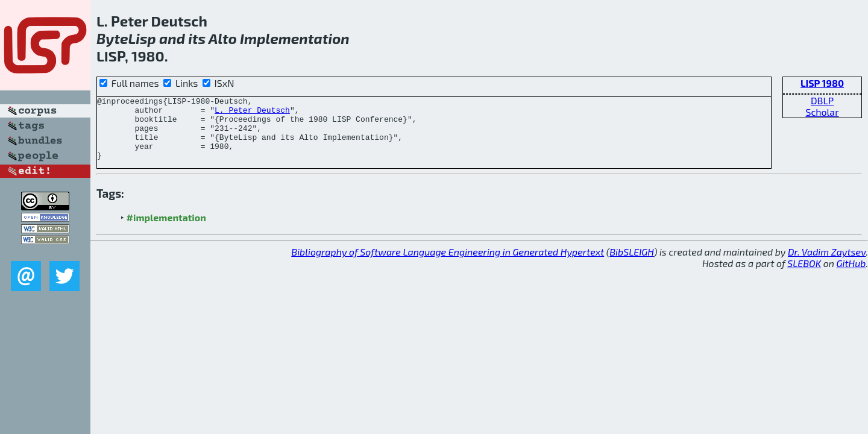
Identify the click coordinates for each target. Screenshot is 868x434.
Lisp (142, 38)
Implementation (295, 38)
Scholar (822, 112)
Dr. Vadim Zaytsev (827, 264)
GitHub (851, 276)
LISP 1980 (822, 83)
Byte (112, 38)
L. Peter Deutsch (252, 113)
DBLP (822, 100)
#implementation (166, 230)
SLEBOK (804, 276)
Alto (223, 38)
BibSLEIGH (631, 264)
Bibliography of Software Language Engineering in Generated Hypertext (448, 264)
